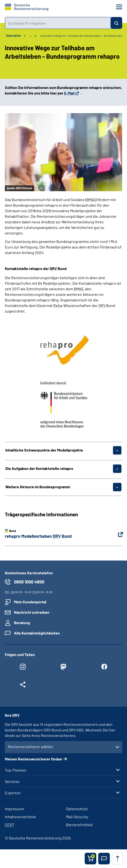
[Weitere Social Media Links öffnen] (23, 686)
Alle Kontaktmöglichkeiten (37, 633)
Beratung (22, 623)
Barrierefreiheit (79, 825)
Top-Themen (16, 770)
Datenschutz (77, 809)
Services (12, 781)
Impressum (14, 809)
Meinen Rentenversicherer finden (34, 759)
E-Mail (69, 93)
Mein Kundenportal (30, 602)
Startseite (13, 36)
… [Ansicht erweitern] (30, 36)
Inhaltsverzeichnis (20, 817)
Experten (13, 793)
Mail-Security (77, 817)
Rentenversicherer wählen (30, 747)
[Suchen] (116, 23)
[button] (104, 859)
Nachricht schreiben (32, 612)
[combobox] (58, 23)
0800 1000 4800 (29, 582)
